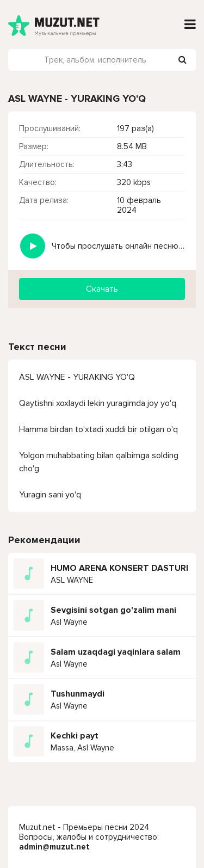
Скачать (102, 289)
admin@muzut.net (54, 847)
